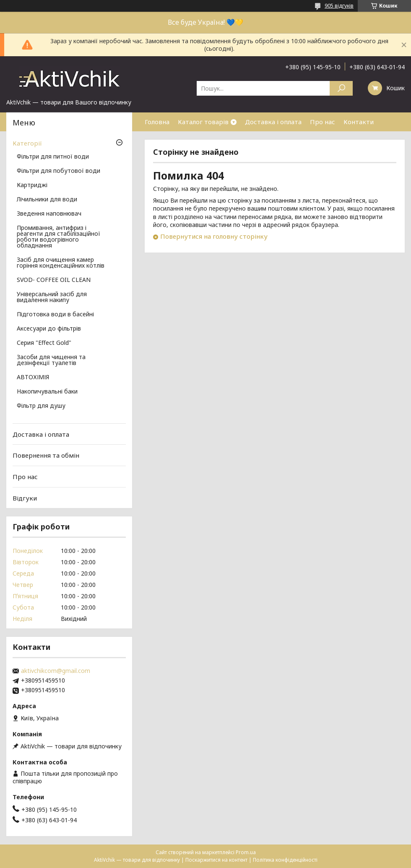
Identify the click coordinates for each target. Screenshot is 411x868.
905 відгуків (339, 6)
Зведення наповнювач (49, 214)
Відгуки (25, 498)
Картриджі (32, 185)
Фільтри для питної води (53, 157)
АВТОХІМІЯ (33, 378)
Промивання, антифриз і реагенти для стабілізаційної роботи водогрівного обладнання (59, 237)
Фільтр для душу (41, 406)
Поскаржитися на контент (216, 860)
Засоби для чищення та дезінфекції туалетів (51, 360)
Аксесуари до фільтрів (49, 329)
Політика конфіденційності (285, 860)
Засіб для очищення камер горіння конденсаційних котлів (61, 263)
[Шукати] (341, 88)
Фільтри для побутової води (59, 171)
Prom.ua (246, 852)
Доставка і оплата (273, 122)
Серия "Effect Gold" (44, 343)
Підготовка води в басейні (55, 315)
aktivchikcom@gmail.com (56, 671)
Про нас (323, 122)
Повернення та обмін (46, 455)
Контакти (359, 122)
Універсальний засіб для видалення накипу (52, 297)
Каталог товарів (203, 122)
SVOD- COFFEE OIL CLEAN (54, 280)
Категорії (27, 143)
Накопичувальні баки (47, 392)
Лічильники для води (47, 200)
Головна (157, 122)
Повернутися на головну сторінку (214, 236)
